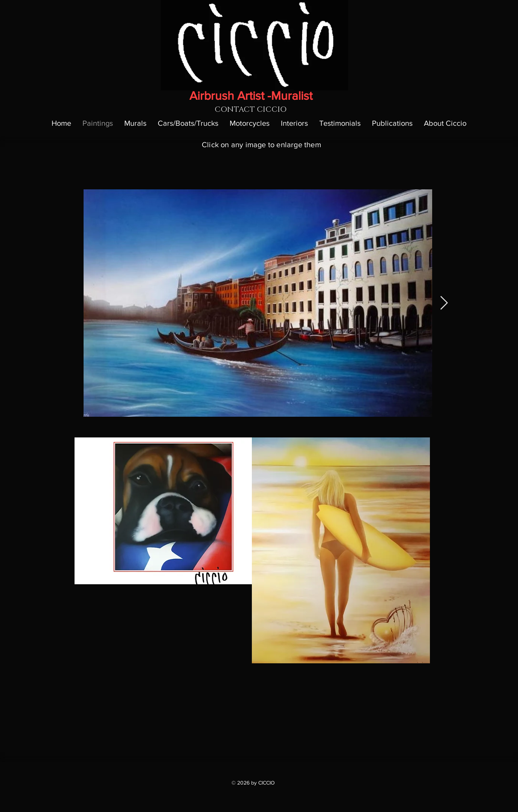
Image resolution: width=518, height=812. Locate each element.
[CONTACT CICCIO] (251, 110)
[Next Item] (444, 303)
